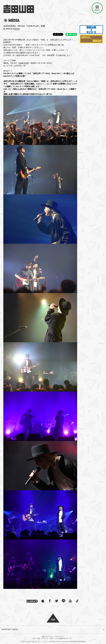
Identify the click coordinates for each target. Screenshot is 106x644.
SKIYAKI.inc (82, 642)
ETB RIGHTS (74, 642)
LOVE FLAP (24, 63)
